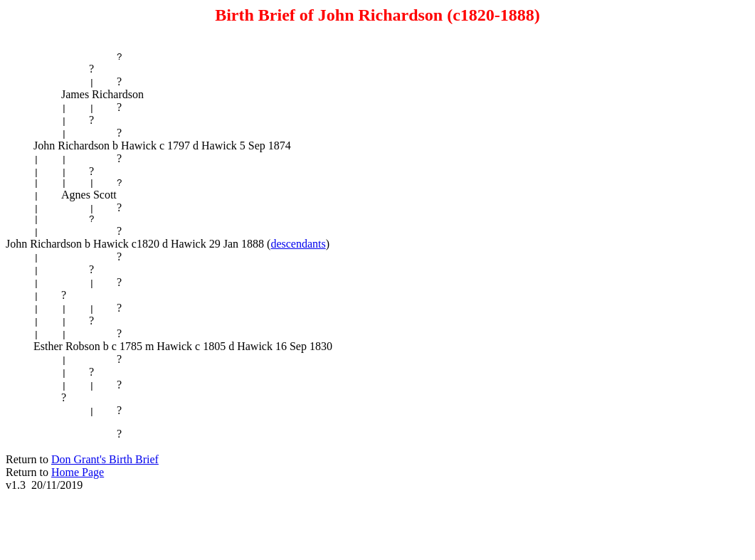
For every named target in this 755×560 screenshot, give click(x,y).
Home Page (78, 481)
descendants (298, 250)
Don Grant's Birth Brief (105, 468)
